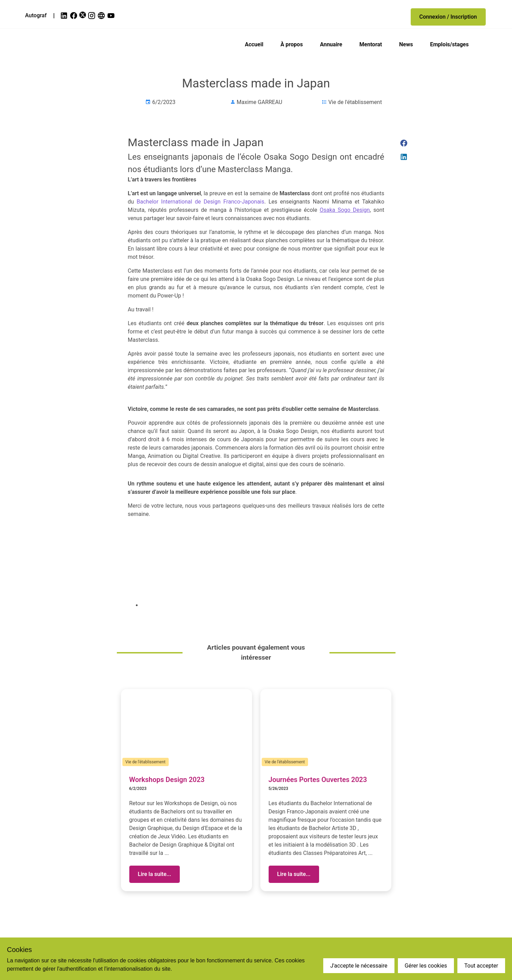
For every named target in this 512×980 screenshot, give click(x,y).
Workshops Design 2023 (167, 780)
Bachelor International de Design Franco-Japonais (200, 202)
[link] (65, 16)
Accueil (254, 44)
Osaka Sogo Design (345, 210)
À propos (292, 44)
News (406, 44)
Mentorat (371, 44)
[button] (448, 17)
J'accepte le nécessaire (359, 966)
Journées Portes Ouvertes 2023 (318, 780)
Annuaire (331, 44)
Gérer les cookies (426, 966)
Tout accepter (481, 966)
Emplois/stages (449, 44)
